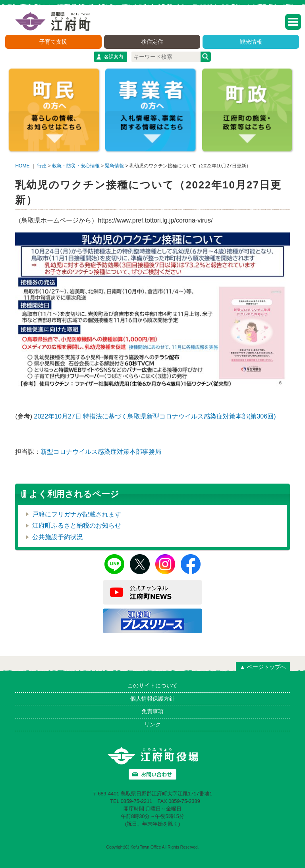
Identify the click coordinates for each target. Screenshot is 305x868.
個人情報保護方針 (152, 699)
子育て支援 (53, 42)
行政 (42, 166)
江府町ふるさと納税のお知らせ (77, 525)
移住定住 (152, 42)
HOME (22, 166)
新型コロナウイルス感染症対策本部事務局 (101, 452)
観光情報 (251, 42)
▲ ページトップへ (263, 667)
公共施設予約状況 (58, 537)
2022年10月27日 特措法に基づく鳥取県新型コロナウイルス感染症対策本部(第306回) (155, 416)
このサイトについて (152, 686)
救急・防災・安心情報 (76, 166)
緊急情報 (114, 166)
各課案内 (114, 57)
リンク (152, 724)
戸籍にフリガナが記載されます (77, 514)
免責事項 (152, 711)
